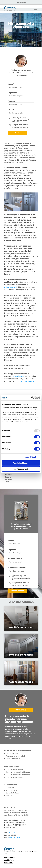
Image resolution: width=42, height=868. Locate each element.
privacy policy (24, 119)
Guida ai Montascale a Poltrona (18, 775)
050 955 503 (10, 788)
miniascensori (10, 287)
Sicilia (7, 482)
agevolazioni (18, 376)
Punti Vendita (11, 790)
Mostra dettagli (30, 457)
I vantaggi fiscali (12, 754)
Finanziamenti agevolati (15, 756)
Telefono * (12, 101)
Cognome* (12, 93)
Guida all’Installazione (14, 777)
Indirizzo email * (15, 559)
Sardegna (8, 479)
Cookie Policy (9, 860)
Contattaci (21, 710)
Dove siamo (9, 863)
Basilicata (8, 475)
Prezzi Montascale (13, 759)
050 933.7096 (21, 2)
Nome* (11, 84)
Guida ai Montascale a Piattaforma (19, 772)
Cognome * (12, 550)
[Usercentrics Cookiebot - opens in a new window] (31, 398)
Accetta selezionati (21, 469)
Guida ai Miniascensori (14, 770)
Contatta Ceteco (12, 793)
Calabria (8, 477)
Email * (11, 110)
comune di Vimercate (25, 381)
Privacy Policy (10, 858)
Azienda (9, 795)
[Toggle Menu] (35, 9)
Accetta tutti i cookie (21, 463)
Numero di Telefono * (17, 568)
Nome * (11, 541)
